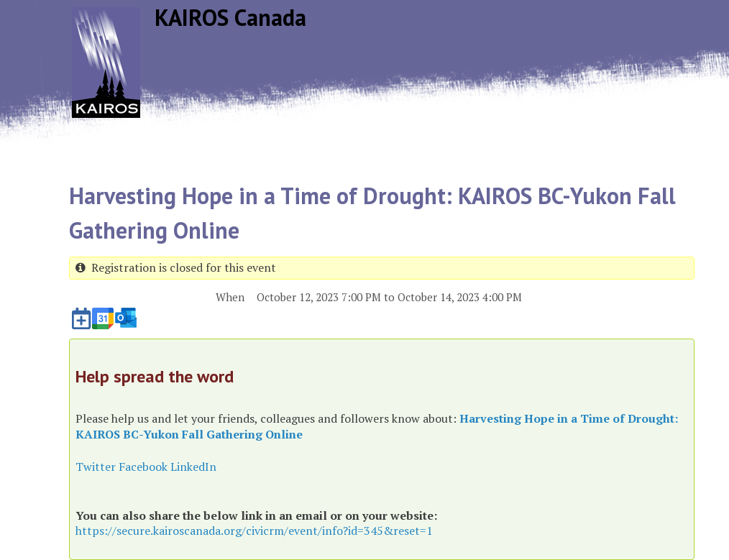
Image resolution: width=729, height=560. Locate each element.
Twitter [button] (96, 467)
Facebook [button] (143, 467)
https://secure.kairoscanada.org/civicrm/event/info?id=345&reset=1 (254, 531)
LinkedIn (193, 467)
